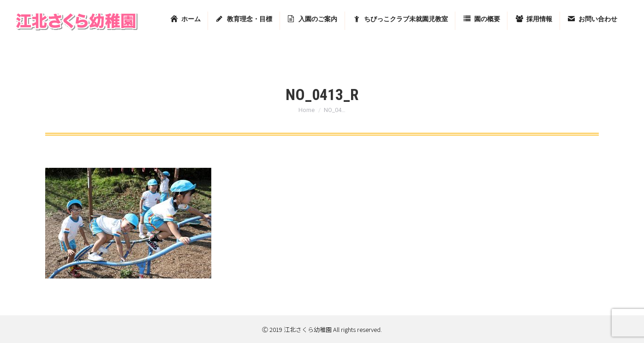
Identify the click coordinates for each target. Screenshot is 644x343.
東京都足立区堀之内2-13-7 (523, 10)
